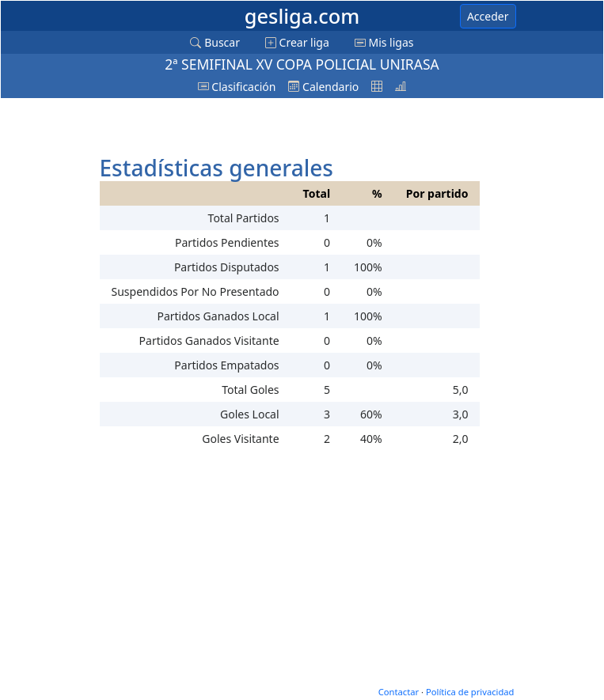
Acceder (488, 16)
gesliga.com (302, 16)
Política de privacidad (470, 692)
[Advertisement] (223, 124)
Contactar (399, 692)
